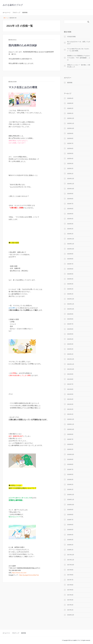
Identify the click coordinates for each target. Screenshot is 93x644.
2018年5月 (70, 530)
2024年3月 (70, 224)
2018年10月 (71, 505)
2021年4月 (70, 399)
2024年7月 (70, 204)
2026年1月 (70, 113)
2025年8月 (70, 138)
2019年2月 (70, 484)
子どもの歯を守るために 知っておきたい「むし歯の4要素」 (78, 50)
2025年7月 (70, 143)
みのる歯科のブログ (13, 5)
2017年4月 (70, 595)
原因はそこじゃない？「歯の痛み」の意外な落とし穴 (79, 66)
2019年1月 (70, 489)
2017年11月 (71, 560)
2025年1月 (70, 174)
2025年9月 (70, 133)
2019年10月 (71, 454)
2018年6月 (70, 525)
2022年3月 (70, 344)
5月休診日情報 (71, 37)
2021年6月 (70, 389)
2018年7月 (70, 520)
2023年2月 (70, 289)
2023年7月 (70, 264)
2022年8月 (70, 319)
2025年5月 (70, 153)
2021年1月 (70, 414)
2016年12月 (71, 615)
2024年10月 (71, 189)
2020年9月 (70, 434)
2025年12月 (71, 118)
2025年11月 (71, 123)
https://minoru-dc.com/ (19, 573)
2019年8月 (70, 464)
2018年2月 (70, 545)
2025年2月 (70, 168)
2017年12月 (71, 555)
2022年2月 (70, 349)
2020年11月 (71, 424)
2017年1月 (70, 610)
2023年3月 (70, 284)
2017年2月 (70, 605)
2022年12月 (71, 299)
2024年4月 (70, 219)
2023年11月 (71, 244)
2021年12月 (71, 359)
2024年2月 (70, 229)
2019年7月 (70, 469)
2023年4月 (70, 279)
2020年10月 (71, 429)
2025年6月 (70, 148)
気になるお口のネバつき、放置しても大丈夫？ (79, 43)
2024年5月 (70, 214)
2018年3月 (70, 540)
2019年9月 (70, 459)
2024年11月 (71, 184)
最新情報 (25, 12)
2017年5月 (70, 590)
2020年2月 (70, 449)
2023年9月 (70, 254)
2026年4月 (70, 98)
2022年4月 (70, 339)
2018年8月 (70, 515)
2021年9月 (70, 374)
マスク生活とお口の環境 (23, 87)
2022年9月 (70, 314)
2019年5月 (70, 474)
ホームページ (7, 12)
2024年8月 (70, 199)
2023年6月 (70, 269)
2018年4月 (70, 535)
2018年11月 (71, 500)
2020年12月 (71, 419)
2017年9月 (70, 570)
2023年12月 (71, 239)
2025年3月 (70, 164)
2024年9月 (70, 194)
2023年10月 (71, 249)
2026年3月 (70, 103)
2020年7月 (70, 439)
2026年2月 (70, 108)
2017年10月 (71, 565)
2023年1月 (70, 294)
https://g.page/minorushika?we (29, 575)
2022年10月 (71, 309)
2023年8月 (70, 259)
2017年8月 (70, 575)
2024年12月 (71, 179)
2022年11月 (71, 304)
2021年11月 (71, 364)
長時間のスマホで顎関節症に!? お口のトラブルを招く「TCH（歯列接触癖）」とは (79, 58)
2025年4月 (70, 159)
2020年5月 (70, 444)
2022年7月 (70, 324)
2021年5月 (70, 394)
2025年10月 (71, 128)
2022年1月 (70, 354)
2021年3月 (70, 404)
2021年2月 (70, 409)
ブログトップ (16, 12)
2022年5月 (70, 334)
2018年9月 (70, 510)
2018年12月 (71, 495)
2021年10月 (71, 369)
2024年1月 (70, 234)
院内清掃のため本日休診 (23, 45)
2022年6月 (70, 329)
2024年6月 (70, 209)
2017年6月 (70, 585)
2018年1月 (70, 550)
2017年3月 (70, 600)
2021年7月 (70, 384)
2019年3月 (70, 479)
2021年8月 (70, 379)
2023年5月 (70, 274)
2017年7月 (70, 580)
